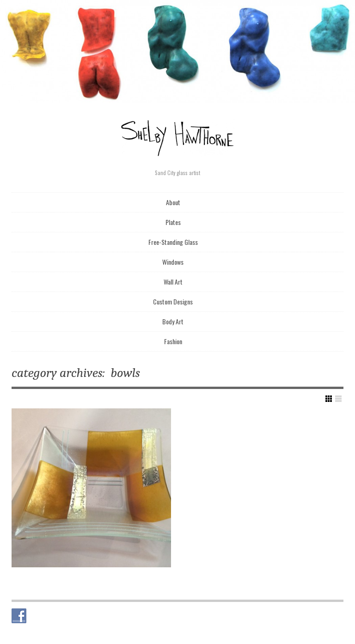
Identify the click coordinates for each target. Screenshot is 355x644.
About (173, 202)
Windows (173, 262)
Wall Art (173, 282)
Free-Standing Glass (173, 242)
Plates (173, 222)
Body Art (173, 321)
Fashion (173, 341)
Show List (338, 399)
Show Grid (329, 399)
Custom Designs (173, 301)
